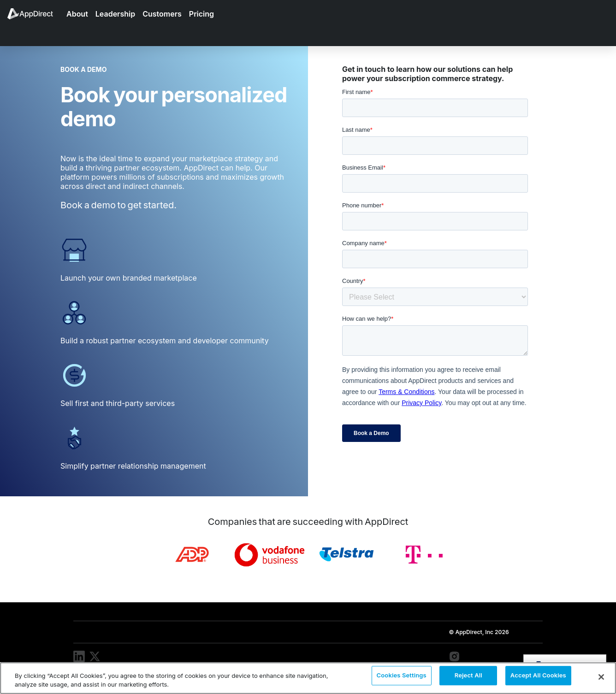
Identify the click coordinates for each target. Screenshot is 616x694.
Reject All (468, 677)
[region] (308, 678)
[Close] (601, 677)
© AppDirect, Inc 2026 (479, 632)
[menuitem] (35, 14)
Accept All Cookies (538, 677)
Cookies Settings (402, 677)
